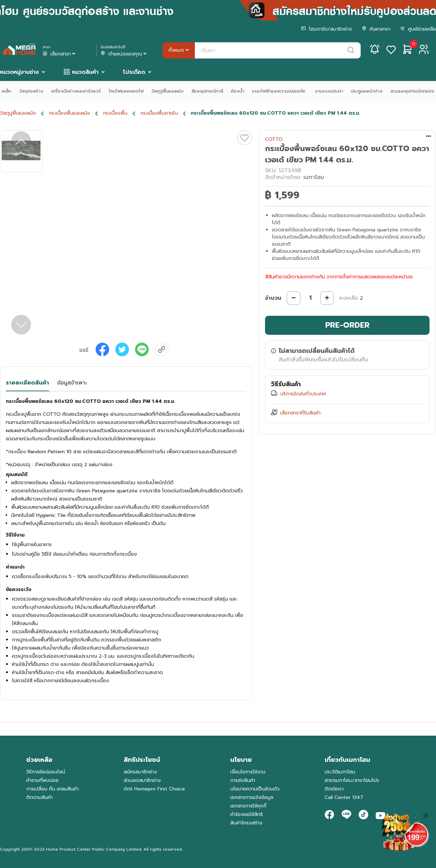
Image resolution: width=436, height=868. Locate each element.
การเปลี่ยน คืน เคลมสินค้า (52, 789)
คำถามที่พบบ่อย (42, 780)
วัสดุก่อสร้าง (31, 91)
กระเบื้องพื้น (115, 113)
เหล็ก (6, 91)
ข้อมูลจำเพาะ (72, 383)
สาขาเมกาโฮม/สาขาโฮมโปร (352, 780)
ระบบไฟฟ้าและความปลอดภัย (279, 91)
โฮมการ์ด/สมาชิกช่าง (326, 29)
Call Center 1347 (344, 797)
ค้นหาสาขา (376, 29)
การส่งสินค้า (243, 780)
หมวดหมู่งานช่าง (19, 72)
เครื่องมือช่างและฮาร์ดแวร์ (76, 91)
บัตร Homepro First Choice (154, 789)
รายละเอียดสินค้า (27, 383)
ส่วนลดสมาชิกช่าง (142, 780)
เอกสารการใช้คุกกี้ (248, 806)
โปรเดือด (134, 72)
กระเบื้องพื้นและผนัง (69, 113)
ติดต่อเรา (334, 789)
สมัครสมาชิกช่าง (140, 772)
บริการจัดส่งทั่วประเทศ (303, 394)
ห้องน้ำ (238, 91)
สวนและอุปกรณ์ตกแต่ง (412, 91)
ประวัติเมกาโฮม (340, 772)
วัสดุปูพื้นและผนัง (167, 91)
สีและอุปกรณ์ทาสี (207, 91)
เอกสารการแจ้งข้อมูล (252, 797)
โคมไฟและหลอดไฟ (126, 91)
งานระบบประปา (329, 91)
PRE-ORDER (347, 325)
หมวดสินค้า (85, 72)
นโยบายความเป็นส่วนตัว (255, 789)
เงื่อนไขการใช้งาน (248, 772)
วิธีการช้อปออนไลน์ (46, 772)
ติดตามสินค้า (40, 797)
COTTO (274, 139)
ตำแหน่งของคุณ (124, 54)
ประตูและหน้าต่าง (367, 91)
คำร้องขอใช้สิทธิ (247, 814)
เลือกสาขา (60, 54)
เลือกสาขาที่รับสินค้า (300, 413)
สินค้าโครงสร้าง (246, 823)
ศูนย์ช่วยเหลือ (418, 29)
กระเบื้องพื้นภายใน (159, 113)
